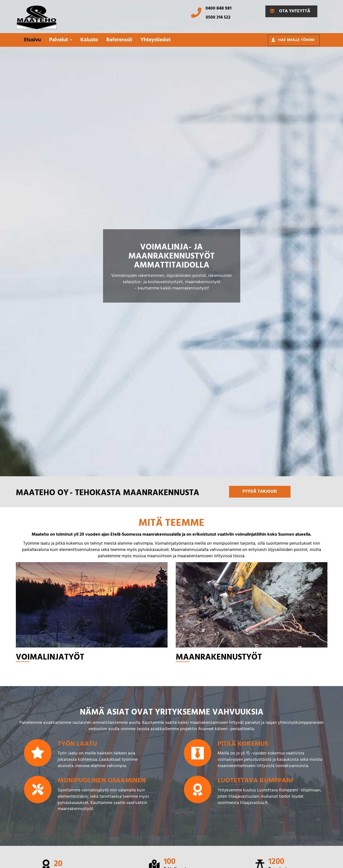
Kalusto (89, 40)
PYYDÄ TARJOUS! (260, 492)
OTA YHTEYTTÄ (290, 11)
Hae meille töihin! (293, 40)
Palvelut (61, 40)
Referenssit (119, 40)
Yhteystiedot (156, 40)
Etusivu (33, 40)
